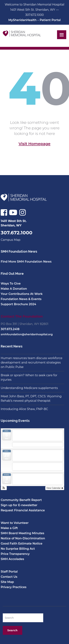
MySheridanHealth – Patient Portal (34, 20)
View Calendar (53, 488)
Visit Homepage (34, 144)
